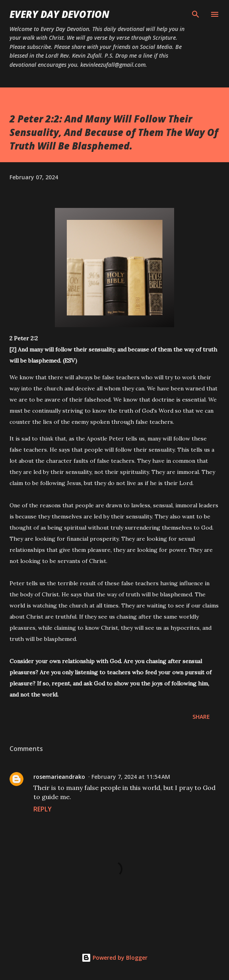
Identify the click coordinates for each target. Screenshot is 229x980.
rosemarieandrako (59, 777)
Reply (43, 809)
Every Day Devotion (59, 14)
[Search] (196, 14)
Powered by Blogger (114, 958)
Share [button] (201, 717)
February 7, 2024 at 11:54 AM (131, 777)
